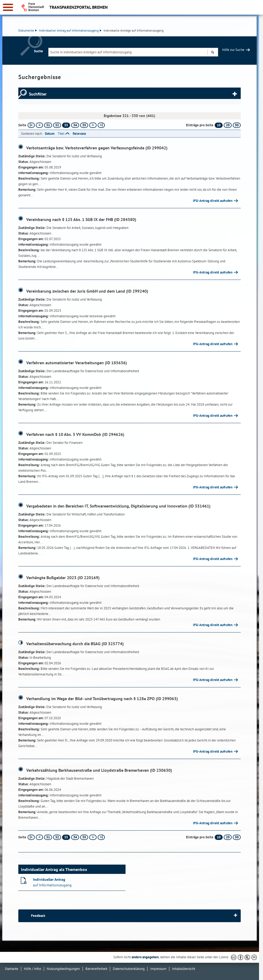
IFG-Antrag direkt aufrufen (213, 201)
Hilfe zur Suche (233, 50)
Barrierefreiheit (96, 969)
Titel (61, 134)
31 (48, 125)
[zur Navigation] (8, 7)
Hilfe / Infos (33, 969)
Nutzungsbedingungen (63, 969)
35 (84, 125)
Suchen (212, 53)
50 (237, 125)
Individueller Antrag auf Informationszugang (70, 30)
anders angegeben (145, 957)
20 (228, 125)
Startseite (12, 969)
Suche (38, 51)
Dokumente (28, 30)
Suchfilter (38, 94)
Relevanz (79, 134)
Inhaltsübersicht (184, 969)
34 (75, 125)
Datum (50, 134)
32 (57, 125)
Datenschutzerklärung (129, 969)
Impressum (158, 969)
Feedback (38, 916)
